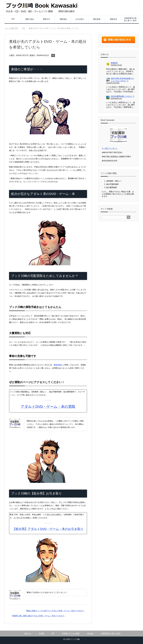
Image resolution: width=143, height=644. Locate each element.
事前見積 (97, 19)
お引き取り (80, 19)
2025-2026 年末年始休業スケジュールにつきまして (122, 80)
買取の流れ (30, 19)
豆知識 (41, 633)
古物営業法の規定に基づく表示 (130, 19)
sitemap (90, 633)
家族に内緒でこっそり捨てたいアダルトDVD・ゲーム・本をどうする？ (55, 611)
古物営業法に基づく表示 (111, 633)
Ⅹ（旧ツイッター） (110, 148)
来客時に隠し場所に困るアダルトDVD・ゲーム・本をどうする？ (38, 616)
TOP (13, 19)
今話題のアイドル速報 (70, 633)
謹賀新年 (114, 63)
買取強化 (63, 19)
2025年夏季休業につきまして (123, 96)
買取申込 (114, 19)
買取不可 (46, 19)
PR (53, 55)
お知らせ (28, 633)
